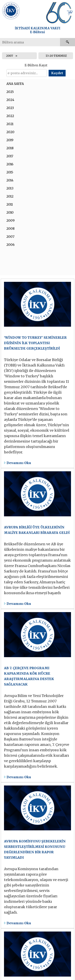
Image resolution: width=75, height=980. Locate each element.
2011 (10, 204)
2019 (10, 140)
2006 (10, 245)
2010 (10, 212)
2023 (10, 108)
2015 (10, 172)
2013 (10, 188)
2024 (10, 100)
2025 (10, 92)
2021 (10, 124)
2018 (10, 148)
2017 (10, 156)
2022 (10, 116)
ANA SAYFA (15, 84)
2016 (10, 164)
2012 (10, 196)
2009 (10, 220)
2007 (10, 56)
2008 (10, 229)
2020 (10, 132)
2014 (10, 180)
